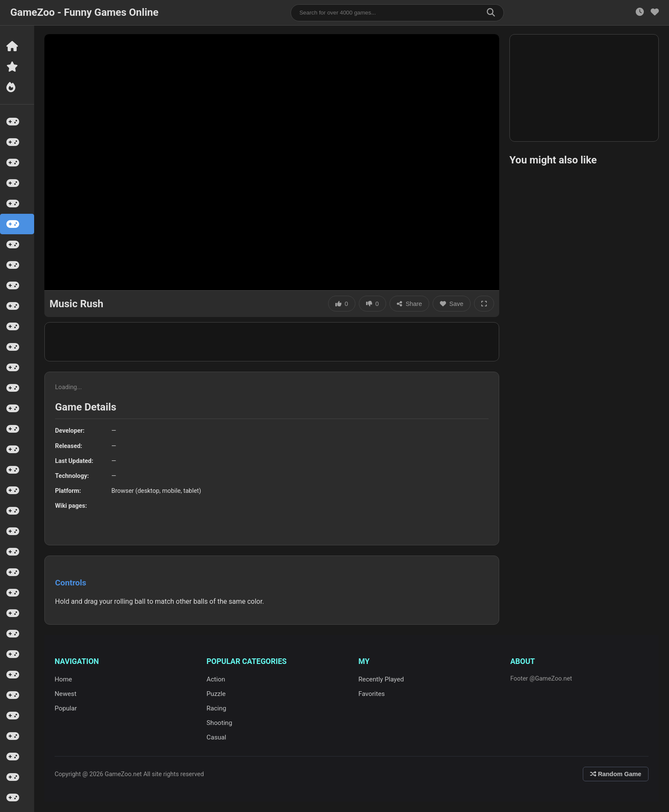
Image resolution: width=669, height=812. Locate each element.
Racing (216, 708)
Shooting (219, 723)
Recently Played (381, 679)
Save (452, 304)
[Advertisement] (272, 342)
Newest (65, 694)
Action (216, 679)
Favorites (372, 694)
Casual (216, 737)
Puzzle (216, 694)
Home (63, 679)
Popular (66, 708)
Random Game (616, 774)
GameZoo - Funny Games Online (84, 12)
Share (409, 304)
